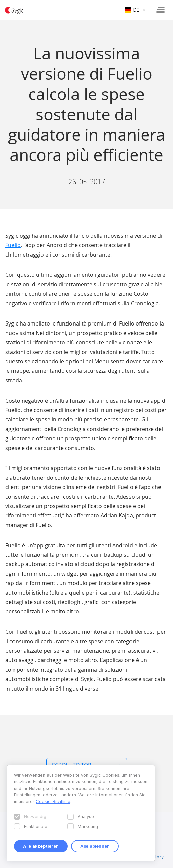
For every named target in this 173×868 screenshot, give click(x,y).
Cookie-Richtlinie (53, 801)
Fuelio (13, 245)
